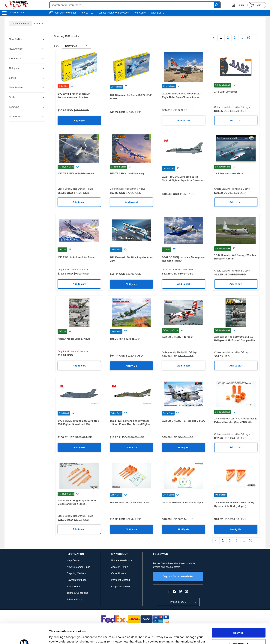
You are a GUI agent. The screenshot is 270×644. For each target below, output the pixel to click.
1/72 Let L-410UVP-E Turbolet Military (183, 421)
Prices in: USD (178, 602)
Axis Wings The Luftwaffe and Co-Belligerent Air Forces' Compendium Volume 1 (235, 340)
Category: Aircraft (21, 24)
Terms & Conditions (77, 593)
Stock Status (74, 586)
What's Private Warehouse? (114, 13)
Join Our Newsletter (65, 13)
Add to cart (184, 120)
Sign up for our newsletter (178, 576)
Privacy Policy (74, 599)
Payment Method (121, 580)
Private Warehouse (122, 560)
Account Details (120, 567)
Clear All (39, 24)
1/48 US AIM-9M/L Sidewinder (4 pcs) (183, 503)
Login (241, 5)
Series (12, 78)
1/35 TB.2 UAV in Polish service (76, 173)
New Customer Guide (78, 567)
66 (249, 38)
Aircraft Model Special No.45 (74, 339)
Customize (239, 624)
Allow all (239, 613)
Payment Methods (77, 580)
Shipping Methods (76, 573)
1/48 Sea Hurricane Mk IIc (229, 173)
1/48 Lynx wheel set (226, 92)
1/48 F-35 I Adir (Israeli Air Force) (76, 257)
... (242, 38)
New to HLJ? (87, 13)
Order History (119, 573)
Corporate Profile (121, 586)
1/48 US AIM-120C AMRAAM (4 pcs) (130, 503)
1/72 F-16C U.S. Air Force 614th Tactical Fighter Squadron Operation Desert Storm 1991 (183, 180)
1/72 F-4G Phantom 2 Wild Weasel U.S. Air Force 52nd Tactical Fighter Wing (130, 424)
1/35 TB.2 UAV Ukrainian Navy (127, 173)
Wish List (158, 13)
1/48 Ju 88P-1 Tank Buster (125, 339)
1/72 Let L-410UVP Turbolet (178, 337)
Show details (58, 637)
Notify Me (79, 121)
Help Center (140, 13)
